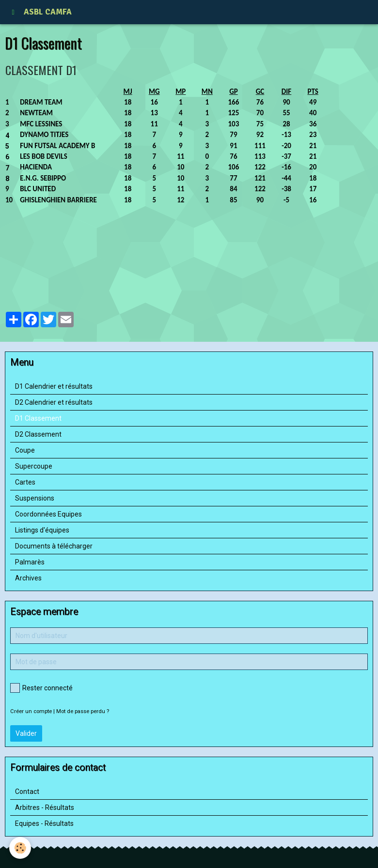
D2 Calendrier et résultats (54, 402)
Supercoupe (34, 466)
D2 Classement (38, 434)
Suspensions (35, 498)
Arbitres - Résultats (45, 807)
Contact (27, 792)
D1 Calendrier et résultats (54, 386)
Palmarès (30, 562)
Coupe (25, 450)
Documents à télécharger (54, 546)
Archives (28, 578)
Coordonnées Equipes (48, 514)
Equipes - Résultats (44, 823)
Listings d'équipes (42, 530)
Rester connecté (41, 688)
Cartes (25, 482)
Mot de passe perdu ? (83, 711)
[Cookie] (21, 848)
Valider (26, 733)
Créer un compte (31, 711)
